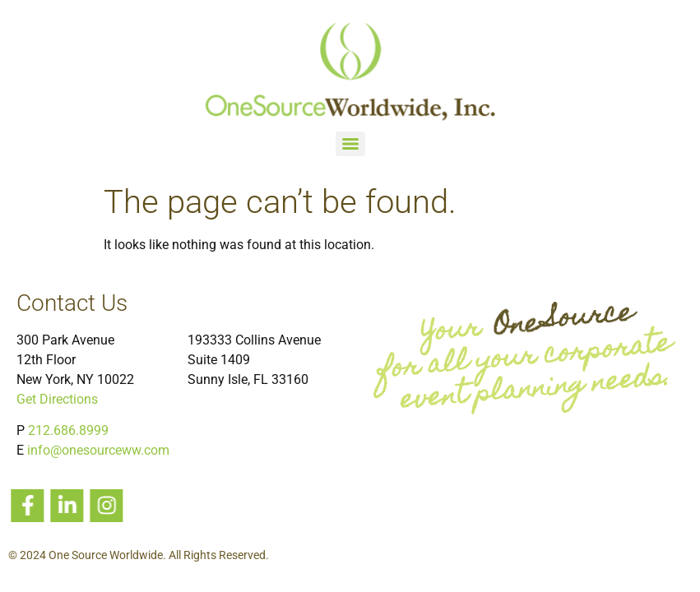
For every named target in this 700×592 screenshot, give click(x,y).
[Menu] (350, 144)
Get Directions (57, 399)
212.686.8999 (68, 430)
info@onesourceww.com (98, 450)
